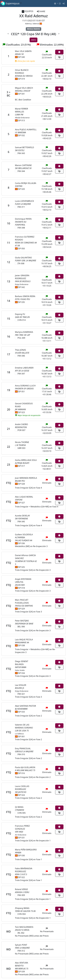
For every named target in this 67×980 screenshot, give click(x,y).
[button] (56, 4)
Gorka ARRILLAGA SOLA (26, 460)
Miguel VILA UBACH (24, 88)
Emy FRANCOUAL (23, 748)
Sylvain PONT (21, 945)
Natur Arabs (20, 670)
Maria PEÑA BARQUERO (26, 850)
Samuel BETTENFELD (24, 147)
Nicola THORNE (22, 442)
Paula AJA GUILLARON (25, 767)
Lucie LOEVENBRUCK (24, 201)
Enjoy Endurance (22, 284)
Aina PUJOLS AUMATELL (26, 130)
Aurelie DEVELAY (22, 516)
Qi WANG (19, 807)
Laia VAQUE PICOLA (24, 640)
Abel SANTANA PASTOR (25, 706)
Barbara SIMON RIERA (25, 296)
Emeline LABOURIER (24, 368)
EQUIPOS (28, 11)
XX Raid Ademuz (33, 16)
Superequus (12, 3)
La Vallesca (19, 734)
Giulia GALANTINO (23, 258)
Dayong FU (20, 314)
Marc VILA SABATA (23, 51)
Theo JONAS (20, 350)
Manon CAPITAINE (23, 165)
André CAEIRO (22, 424)
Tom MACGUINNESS (24, 927)
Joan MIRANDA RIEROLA (26, 478)
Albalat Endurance (22, 118)
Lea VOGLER (21, 685)
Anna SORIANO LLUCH (25, 386)
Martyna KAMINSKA (24, 332)
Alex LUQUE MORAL (24, 497)
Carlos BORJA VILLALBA (26, 183)
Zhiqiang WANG (22, 908)
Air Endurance (21, 835)
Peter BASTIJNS (22, 621)
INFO (33, 40)
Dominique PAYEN (23, 219)
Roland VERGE (21, 889)
